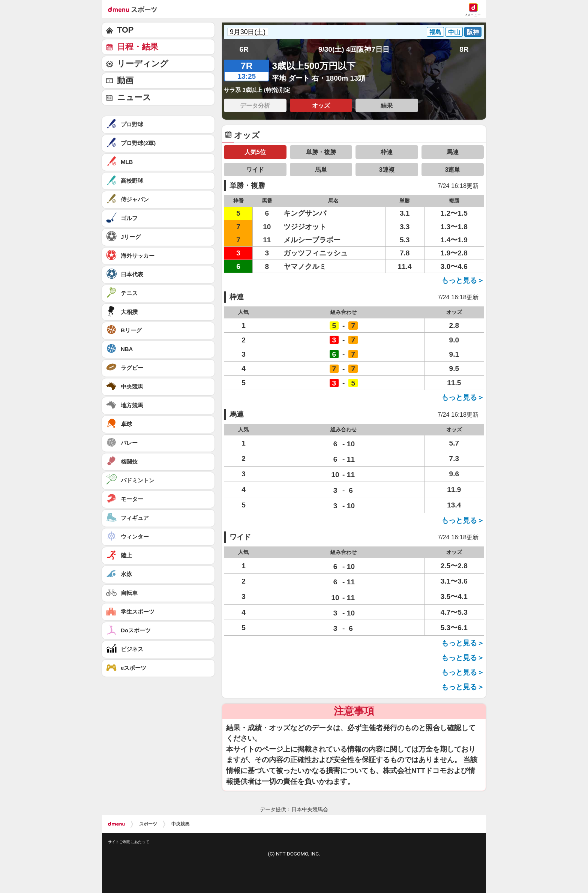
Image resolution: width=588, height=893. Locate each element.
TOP (125, 30)
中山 (454, 32)
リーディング (143, 64)
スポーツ (148, 824)
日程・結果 (138, 47)
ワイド (255, 170)
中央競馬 (180, 824)
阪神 (473, 32)
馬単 (321, 170)
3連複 (387, 170)
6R (244, 49)
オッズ (321, 105)
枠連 (387, 152)
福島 (435, 32)
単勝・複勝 (321, 152)
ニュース (134, 97)
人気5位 (255, 152)
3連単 (452, 170)
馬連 (453, 152)
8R (464, 49)
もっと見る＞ (463, 280)
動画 (125, 80)
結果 (387, 105)
